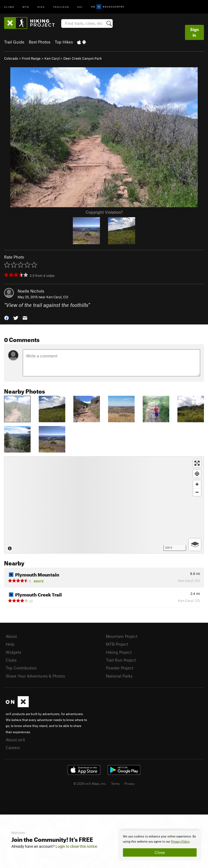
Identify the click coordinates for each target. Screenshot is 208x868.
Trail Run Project (121, 660)
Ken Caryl (52, 58)
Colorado (11, 58)
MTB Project (117, 644)
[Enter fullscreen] (197, 463)
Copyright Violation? (104, 212)
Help (10, 644)
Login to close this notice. (77, 846)
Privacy (129, 783)
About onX (15, 740)
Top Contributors (21, 668)
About (11, 636)
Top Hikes (64, 42)
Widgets (13, 652)
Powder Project (120, 668)
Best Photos (40, 42)
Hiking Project (119, 652)
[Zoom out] (197, 492)
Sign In (194, 32)
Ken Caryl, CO (57, 297)
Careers (13, 748)
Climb (9, 7)
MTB (26, 7)
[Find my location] (197, 474)
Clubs (11, 660)
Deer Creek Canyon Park (83, 58)
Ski (80, 7)
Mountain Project (122, 636)
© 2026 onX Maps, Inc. (90, 783)
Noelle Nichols (31, 291)
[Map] (104, 505)
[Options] (195, 544)
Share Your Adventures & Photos (35, 676)
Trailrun (61, 7)
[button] (6, 318)
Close (160, 852)
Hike (41, 7)
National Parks (119, 676)
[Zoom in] (197, 484)
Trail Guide (14, 42)
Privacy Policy (180, 842)
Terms (115, 783)
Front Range (31, 58)
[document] (160, 845)
